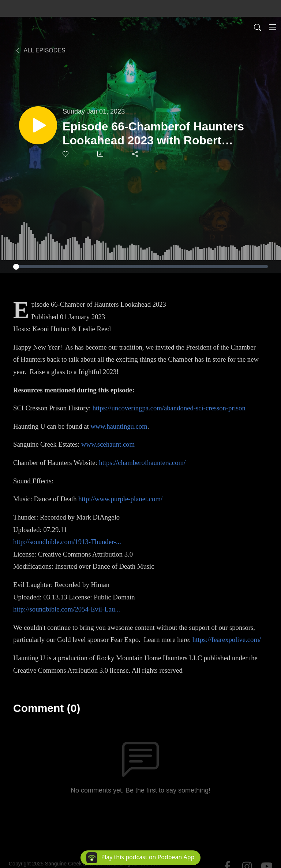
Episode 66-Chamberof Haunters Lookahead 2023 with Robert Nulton (153, 134)
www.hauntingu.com (119, 426)
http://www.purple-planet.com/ (120, 499)
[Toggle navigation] (273, 27)
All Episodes (40, 50)
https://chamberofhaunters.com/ (142, 463)
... (117, 609)
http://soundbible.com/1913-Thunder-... (67, 542)
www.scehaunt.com (108, 444)
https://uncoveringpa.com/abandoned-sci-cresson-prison (169, 408)
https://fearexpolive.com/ (227, 640)
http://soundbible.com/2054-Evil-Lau (64, 609)
